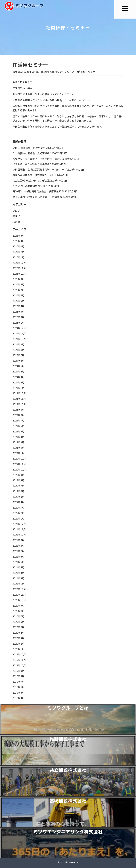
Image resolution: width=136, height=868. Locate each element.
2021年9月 (18, 540)
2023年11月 (19, 399)
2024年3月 (18, 377)
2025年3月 (18, 312)
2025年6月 (18, 295)
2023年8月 (18, 415)
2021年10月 (19, 535)
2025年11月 (19, 268)
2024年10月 (19, 339)
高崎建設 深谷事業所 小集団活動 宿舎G (37, 159)
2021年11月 (19, 529)
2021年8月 (18, 545)
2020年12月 (19, 589)
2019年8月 (18, 676)
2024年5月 (18, 366)
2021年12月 (19, 524)
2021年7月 (18, 551)
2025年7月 (18, 290)
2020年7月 (18, 616)
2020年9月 (18, 605)
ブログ (16, 211)
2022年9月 (18, 475)
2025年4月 (18, 306)
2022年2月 (18, 513)
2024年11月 (19, 333)
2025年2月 (18, 317)
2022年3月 (18, 507)
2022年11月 (19, 464)
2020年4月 (18, 633)
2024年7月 (18, 355)
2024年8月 (18, 350)
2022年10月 (19, 469)
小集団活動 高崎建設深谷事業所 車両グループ (40, 169)
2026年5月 (18, 235)
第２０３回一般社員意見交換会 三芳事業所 (37, 197)
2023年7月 (18, 420)
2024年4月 (18, 371)
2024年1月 (18, 388)
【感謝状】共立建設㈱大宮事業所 (31, 164)
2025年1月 (18, 323)
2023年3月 (18, 442)
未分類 (16, 222)
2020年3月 (18, 638)
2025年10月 (19, 274)
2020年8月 (18, 611)
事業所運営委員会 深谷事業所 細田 (33, 175)
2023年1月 (18, 453)
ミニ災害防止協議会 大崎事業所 (31, 153)
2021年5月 (18, 562)
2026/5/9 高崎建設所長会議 (29, 186)
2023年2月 (18, 448)
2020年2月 (18, 644)
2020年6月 (18, 622)
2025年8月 (18, 284)
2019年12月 (19, 654)
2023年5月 (18, 431)
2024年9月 (18, 344)
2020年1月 (18, 649)
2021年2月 (18, 578)
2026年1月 (18, 257)
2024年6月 (18, 361)
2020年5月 (18, 627)
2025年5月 (18, 301)
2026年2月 (18, 252)
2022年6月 (18, 491)
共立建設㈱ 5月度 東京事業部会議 (31, 180)
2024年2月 (18, 382)
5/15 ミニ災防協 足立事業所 (29, 148)
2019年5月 (18, 693)
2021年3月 (18, 573)
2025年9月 (18, 279)
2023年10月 (19, 404)
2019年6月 (18, 687)
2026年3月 (18, 246)
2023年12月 (19, 393)
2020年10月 (19, 600)
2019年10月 (19, 665)
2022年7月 (18, 486)
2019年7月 (18, 682)
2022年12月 (19, 458)
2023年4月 (18, 437)
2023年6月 (18, 426)
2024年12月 (19, 328)
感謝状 (16, 216)
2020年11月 (19, 594)
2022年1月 (18, 518)
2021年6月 (18, 556)
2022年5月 (18, 497)
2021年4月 (18, 567)
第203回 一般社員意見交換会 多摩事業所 (37, 191)
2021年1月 (18, 584)
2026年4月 (18, 241)
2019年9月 (18, 671)
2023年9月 (18, 410)
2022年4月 (18, 502)
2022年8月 (18, 480)
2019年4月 (18, 698)
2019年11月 (19, 660)
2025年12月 (19, 263)
